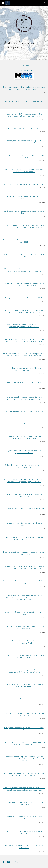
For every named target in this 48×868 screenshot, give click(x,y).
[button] (3, 3)
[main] (24, 44)
